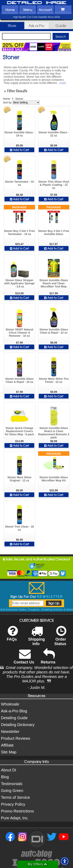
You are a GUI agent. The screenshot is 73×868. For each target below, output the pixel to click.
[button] (65, 861)
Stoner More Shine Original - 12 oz (19, 479)
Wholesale (10, 704)
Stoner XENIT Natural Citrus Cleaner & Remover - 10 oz (19, 333)
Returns (48, 659)
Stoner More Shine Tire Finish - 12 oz (54, 380)
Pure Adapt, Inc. (15, 818)
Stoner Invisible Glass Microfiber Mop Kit (54, 479)
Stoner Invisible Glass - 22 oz (54, 134)
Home (10, 10)
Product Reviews (16, 738)
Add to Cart (19, 150)
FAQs (12, 636)
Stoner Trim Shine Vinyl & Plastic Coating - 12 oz (54, 185)
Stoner (19, 99)
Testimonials (12, 784)
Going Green (12, 791)
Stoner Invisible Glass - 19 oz (19, 134)
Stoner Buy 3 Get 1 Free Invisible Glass (54, 232)
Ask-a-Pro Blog (14, 711)
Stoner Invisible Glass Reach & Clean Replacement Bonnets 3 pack (54, 433)
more (63, 83)
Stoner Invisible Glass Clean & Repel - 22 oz (54, 331)
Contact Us (24, 659)
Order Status (60, 638)
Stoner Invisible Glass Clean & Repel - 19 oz (19, 380)
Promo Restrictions (17, 811)
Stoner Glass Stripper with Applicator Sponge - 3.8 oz (19, 283)
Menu (28, 10)
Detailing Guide (14, 718)
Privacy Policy (13, 804)
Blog (5, 777)
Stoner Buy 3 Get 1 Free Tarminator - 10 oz (19, 232)
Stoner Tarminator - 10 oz (19, 183)
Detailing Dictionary (18, 725)
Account (45, 10)
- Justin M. (36, 688)
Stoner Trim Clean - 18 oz (19, 528)
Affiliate (7, 745)
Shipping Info (37, 638)
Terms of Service (15, 797)
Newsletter (10, 732)
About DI (9, 770)
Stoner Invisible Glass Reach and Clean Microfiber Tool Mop (54, 283)
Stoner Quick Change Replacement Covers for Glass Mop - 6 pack (19, 431)
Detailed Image (37, 3)
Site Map (9, 752)
